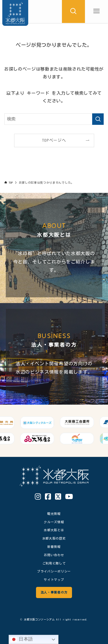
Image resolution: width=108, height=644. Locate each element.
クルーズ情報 (54, 522)
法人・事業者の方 (54, 592)
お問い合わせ (54, 555)
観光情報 (54, 514)
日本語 (22, 639)
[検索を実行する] (98, 119)
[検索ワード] (54, 119)
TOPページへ (54, 140)
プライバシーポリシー (54, 571)
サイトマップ (54, 580)
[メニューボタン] (96, 11)
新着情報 (54, 547)
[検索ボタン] (73, 11)
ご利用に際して (54, 563)
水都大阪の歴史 (54, 538)
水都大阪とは (54, 530)
